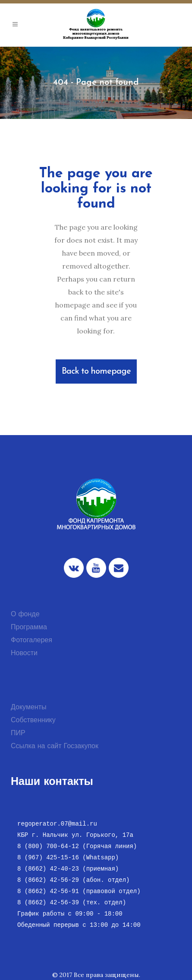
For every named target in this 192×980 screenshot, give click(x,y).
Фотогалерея (31, 641)
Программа (29, 628)
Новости (24, 653)
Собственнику (33, 721)
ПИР (18, 733)
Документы (28, 708)
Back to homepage (96, 372)
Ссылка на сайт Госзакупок (55, 746)
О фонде (25, 615)
